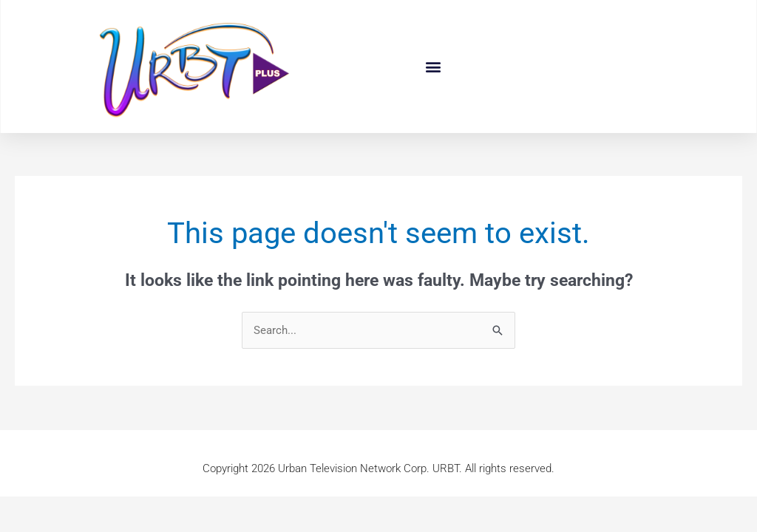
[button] (434, 67)
